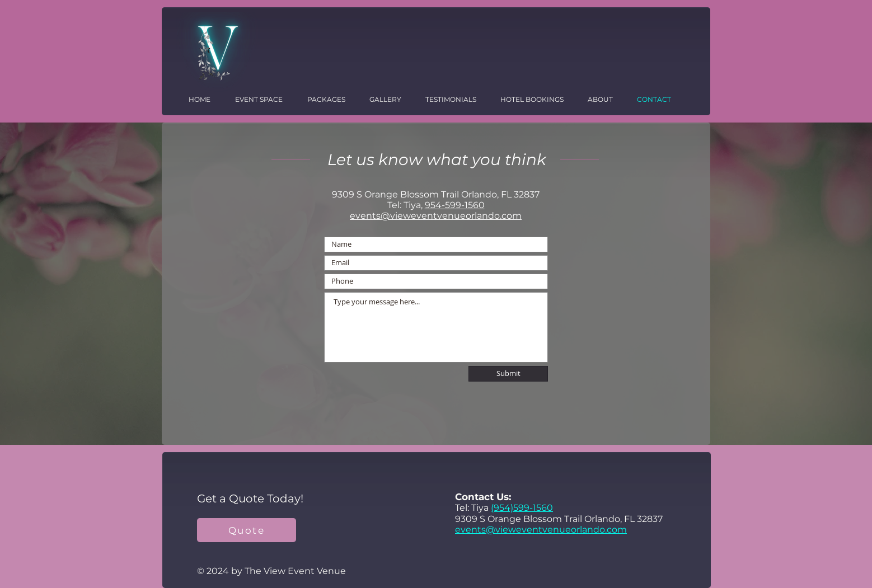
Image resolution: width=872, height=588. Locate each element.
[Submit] (508, 374)
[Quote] (247, 530)
